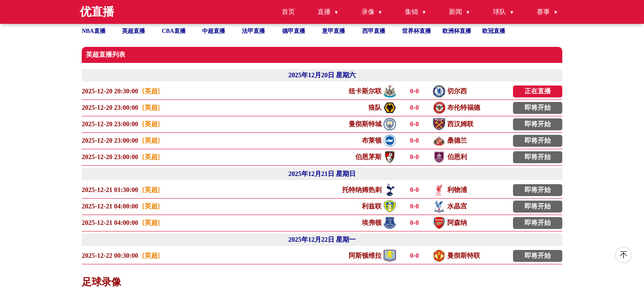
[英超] (151, 91)
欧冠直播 (494, 31)
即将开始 (538, 108)
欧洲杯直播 (457, 31)
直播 (324, 12)
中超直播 (214, 31)
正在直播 (538, 91)
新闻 (455, 12)
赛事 (543, 12)
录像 (368, 12)
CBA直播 (174, 31)
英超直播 (133, 31)
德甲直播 (294, 31)
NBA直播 (94, 31)
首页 (288, 12)
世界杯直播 (416, 31)
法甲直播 (253, 31)
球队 (499, 12)
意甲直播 (333, 31)
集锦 (412, 12)
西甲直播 (374, 31)
